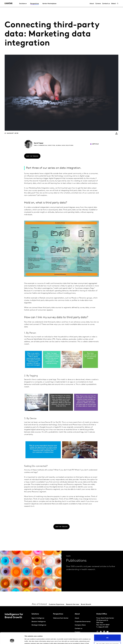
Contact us (106, 4)
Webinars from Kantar (61, 618)
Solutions (22, 4)
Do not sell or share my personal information (107, 634)
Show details (29, 640)
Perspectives (34, 4)
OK (107, 627)
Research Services (73, 604)
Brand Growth (86, 604)
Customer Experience (57, 604)
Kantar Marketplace (49, 4)
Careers (98, 4)
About (92, 4)
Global (114, 4)
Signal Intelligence (38, 618)
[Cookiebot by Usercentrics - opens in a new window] (12, 640)
